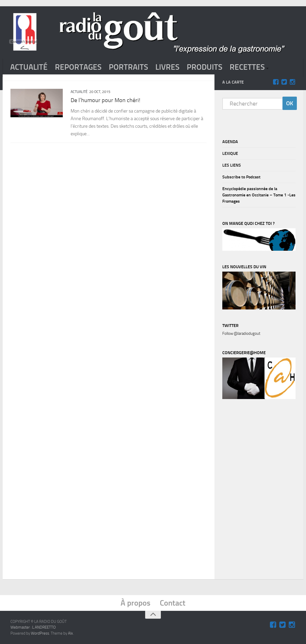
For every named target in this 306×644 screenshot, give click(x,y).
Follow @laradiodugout (241, 333)
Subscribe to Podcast (241, 177)
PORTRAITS (128, 67)
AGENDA (230, 142)
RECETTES (247, 67)
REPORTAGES (78, 67)
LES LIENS (232, 165)
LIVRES (167, 67)
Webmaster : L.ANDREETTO (33, 627)
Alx (70, 633)
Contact (173, 603)
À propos (135, 603)
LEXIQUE (230, 153)
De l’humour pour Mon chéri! (105, 100)
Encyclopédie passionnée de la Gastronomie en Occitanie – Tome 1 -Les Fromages (259, 195)
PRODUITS (205, 67)
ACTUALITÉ (29, 67)
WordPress (40, 633)
